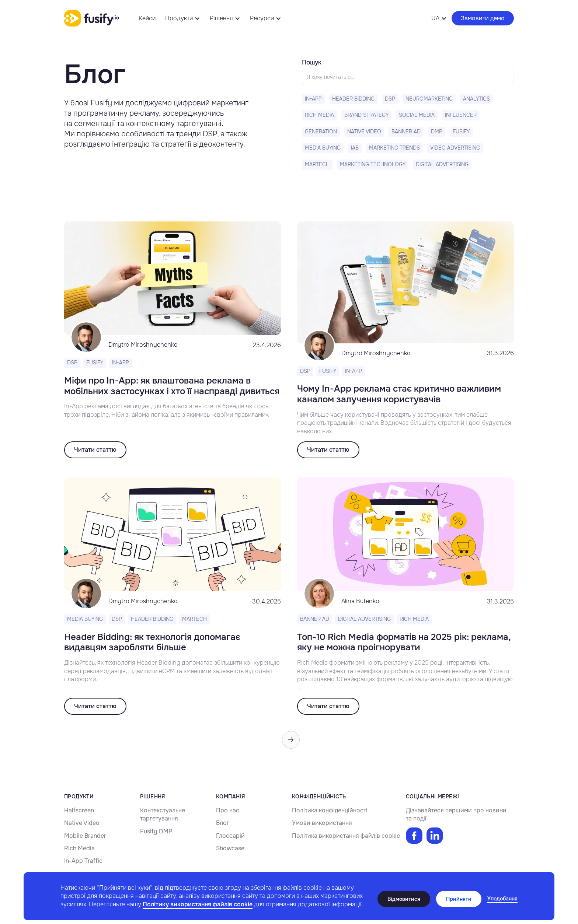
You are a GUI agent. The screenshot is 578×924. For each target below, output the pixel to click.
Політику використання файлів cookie (198, 904)
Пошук (311, 62)
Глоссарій (230, 836)
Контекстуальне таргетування (163, 814)
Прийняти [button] (459, 899)
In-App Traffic (83, 861)
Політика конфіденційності (330, 810)
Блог (223, 823)
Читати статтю (95, 450)
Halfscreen (79, 810)
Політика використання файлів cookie (346, 836)
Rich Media (79, 848)
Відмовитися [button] (404, 899)
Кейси (147, 18)
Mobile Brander (85, 836)
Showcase (230, 848)
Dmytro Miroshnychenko (143, 345)
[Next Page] (291, 740)
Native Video (82, 823)
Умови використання (322, 823)
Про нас (228, 810)
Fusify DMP (156, 831)
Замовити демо (483, 18)
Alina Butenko (360, 601)
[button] (502, 899)
